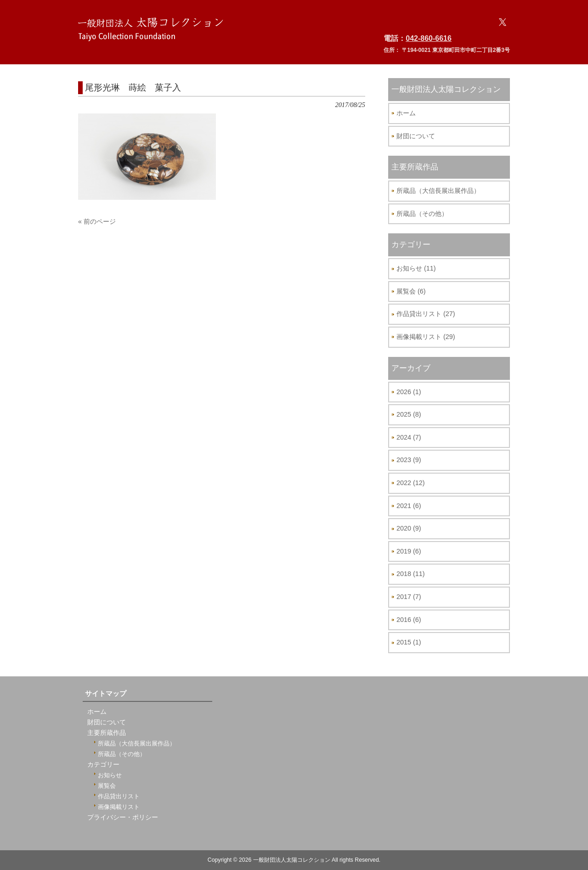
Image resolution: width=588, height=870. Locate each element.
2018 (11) (411, 574)
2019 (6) (409, 551)
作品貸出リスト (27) (426, 314)
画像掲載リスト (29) (426, 337)
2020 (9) (409, 528)
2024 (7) (409, 437)
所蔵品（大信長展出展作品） (438, 191)
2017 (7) (409, 597)
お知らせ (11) (416, 268)
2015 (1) (409, 642)
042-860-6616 (429, 38)
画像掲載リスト (119, 807)
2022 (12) (411, 483)
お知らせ (110, 775)
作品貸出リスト (119, 796)
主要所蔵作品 (107, 733)
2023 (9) (409, 460)
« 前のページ (97, 221)
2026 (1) (409, 392)
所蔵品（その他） (422, 214)
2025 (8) (409, 414)
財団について (416, 136)
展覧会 (107, 786)
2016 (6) (409, 620)
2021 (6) (409, 506)
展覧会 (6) (411, 291)
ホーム (406, 113)
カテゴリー (103, 765)
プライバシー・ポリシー (123, 817)
